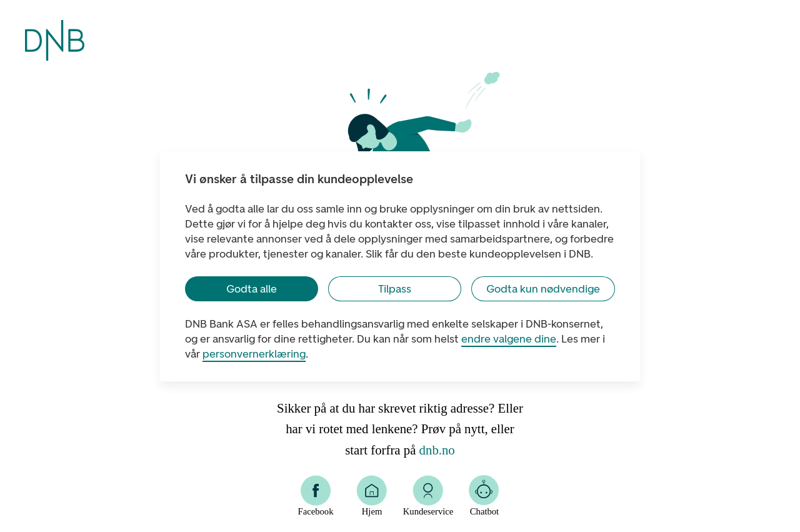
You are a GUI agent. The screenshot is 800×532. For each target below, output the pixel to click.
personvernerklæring (254, 354)
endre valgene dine (509, 339)
